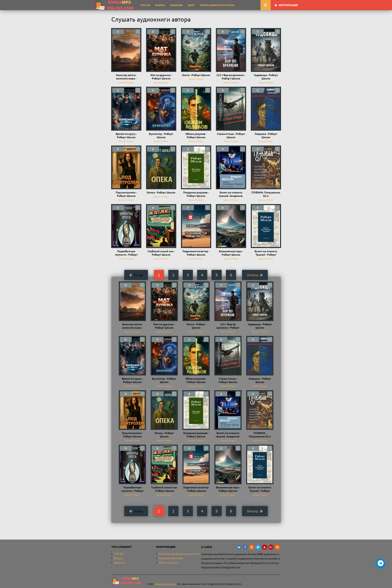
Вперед (255, 275)
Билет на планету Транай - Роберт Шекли (266, 253)
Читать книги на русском (217, 5)
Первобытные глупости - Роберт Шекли (126, 253)
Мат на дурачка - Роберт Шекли (161, 77)
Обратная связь (169, 563)
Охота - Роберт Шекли (196, 75)
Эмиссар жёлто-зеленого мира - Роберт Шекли (126, 77)
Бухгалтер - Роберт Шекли (161, 136)
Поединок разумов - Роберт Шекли (196, 194)
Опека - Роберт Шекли (161, 192)
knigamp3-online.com (165, 584)
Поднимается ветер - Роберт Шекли (196, 253)
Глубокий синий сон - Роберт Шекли (161, 253)
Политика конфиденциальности (179, 554)
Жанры (160, 5)
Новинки (176, 5)
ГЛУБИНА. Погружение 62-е (266, 194)
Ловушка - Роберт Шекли (266, 136)
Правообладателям (171, 558)
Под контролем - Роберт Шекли (126, 194)
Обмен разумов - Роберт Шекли (196, 136)
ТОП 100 (145, 5)
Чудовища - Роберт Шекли (266, 77)
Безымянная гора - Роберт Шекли (231, 253)
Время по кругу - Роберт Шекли (126, 136)
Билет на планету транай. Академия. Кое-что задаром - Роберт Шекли (231, 194)
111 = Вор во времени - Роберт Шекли (231, 77)
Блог (191, 5)
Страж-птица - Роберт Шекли (231, 136)
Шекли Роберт (126, 82)
